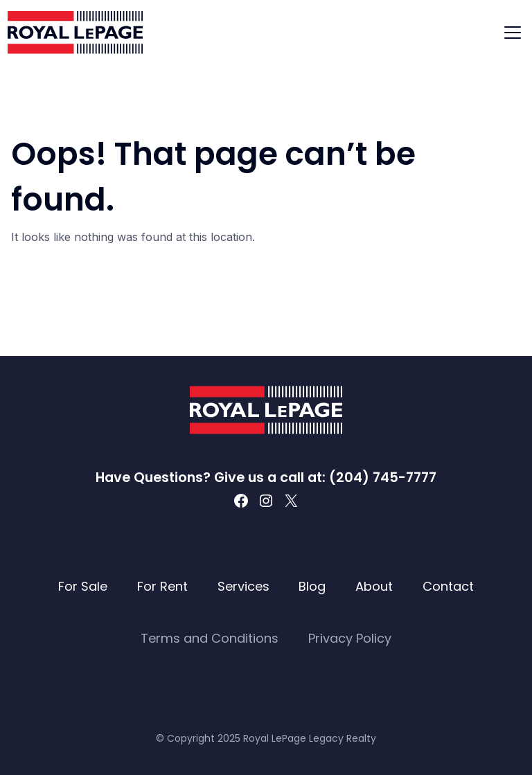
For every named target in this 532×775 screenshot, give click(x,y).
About (374, 586)
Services (243, 586)
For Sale (83, 586)
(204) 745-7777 (383, 477)
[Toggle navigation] (513, 33)
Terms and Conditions (210, 638)
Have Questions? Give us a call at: (212, 477)
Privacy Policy (350, 638)
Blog (312, 586)
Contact (448, 586)
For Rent (162, 586)
